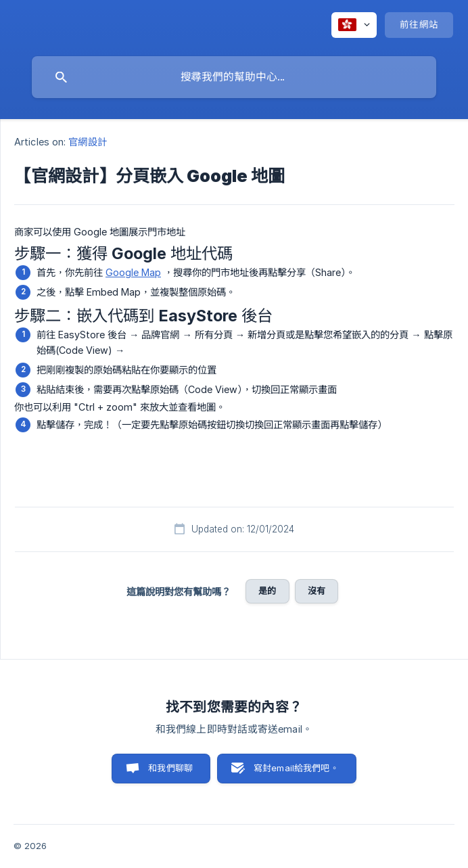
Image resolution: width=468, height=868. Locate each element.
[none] (354, 25)
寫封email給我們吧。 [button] (296, 768)
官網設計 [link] (87, 142)
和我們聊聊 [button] (170, 768)
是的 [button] (267, 591)
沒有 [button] (317, 591)
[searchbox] (234, 77)
